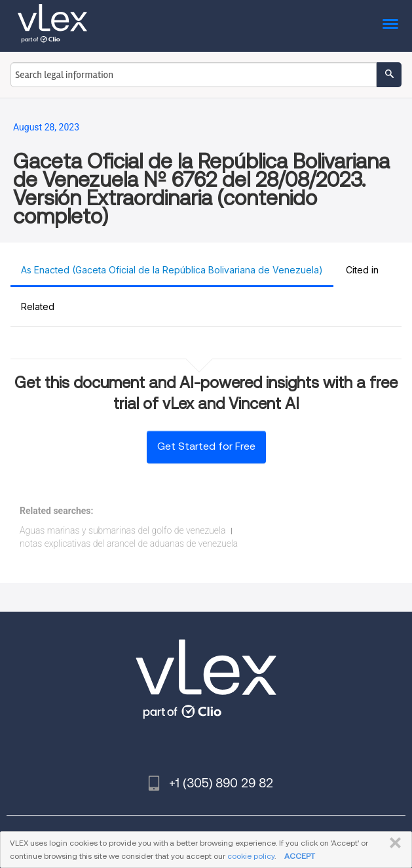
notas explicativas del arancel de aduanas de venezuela (129, 543)
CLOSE (393, 843)
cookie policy (251, 856)
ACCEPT (300, 856)
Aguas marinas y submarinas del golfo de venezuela (122, 530)
